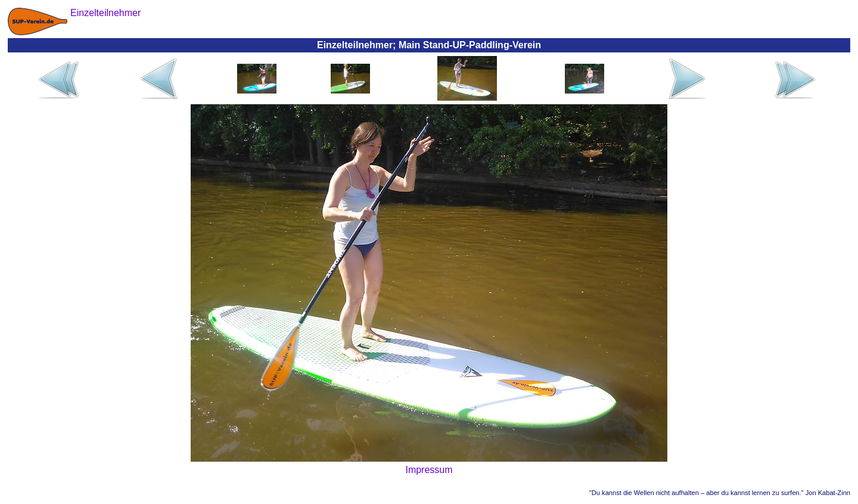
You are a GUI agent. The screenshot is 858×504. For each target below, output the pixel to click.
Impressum (429, 470)
